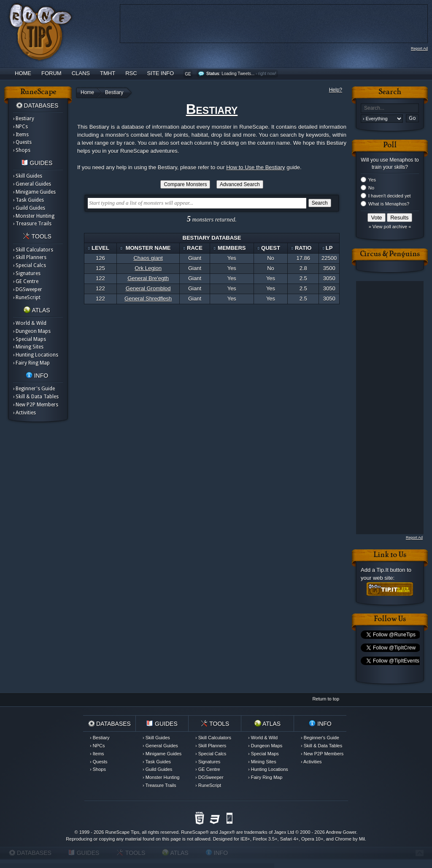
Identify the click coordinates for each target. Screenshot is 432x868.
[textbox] (197, 203)
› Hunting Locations (36, 355)
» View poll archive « (390, 227)
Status (213, 74)
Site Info (161, 73)
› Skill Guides (28, 176)
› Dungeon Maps (32, 331)
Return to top (326, 699)
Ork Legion (148, 268)
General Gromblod (148, 288)
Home (23, 73)
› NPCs (20, 127)
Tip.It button (391, 570)
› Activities (24, 413)
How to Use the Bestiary (255, 167)
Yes (372, 180)
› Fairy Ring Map (31, 363)
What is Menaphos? (389, 204)
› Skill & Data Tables (36, 397)
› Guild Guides (29, 208)
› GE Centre (26, 281)
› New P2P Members (36, 405)
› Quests (22, 142)
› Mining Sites (28, 347)
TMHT (108, 73)
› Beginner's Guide (34, 389)
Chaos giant (148, 258)
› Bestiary (24, 119)
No (371, 188)
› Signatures (27, 273)
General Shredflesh (148, 299)
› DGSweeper (28, 289)
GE (188, 74)
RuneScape (193, 832)
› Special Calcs (30, 265)
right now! (267, 74)
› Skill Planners (30, 257)
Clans (81, 73)
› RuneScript (27, 297)
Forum (51, 73)
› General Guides (32, 184)
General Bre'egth (148, 278)
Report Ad (419, 49)
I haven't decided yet (390, 196)
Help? (336, 90)
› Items (21, 135)
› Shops (22, 150)
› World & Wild (30, 323)
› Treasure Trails (32, 224)
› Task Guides (28, 200)
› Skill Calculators (33, 250)
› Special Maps (30, 339)
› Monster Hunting (34, 216)
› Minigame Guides (34, 192)
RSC (131, 73)
